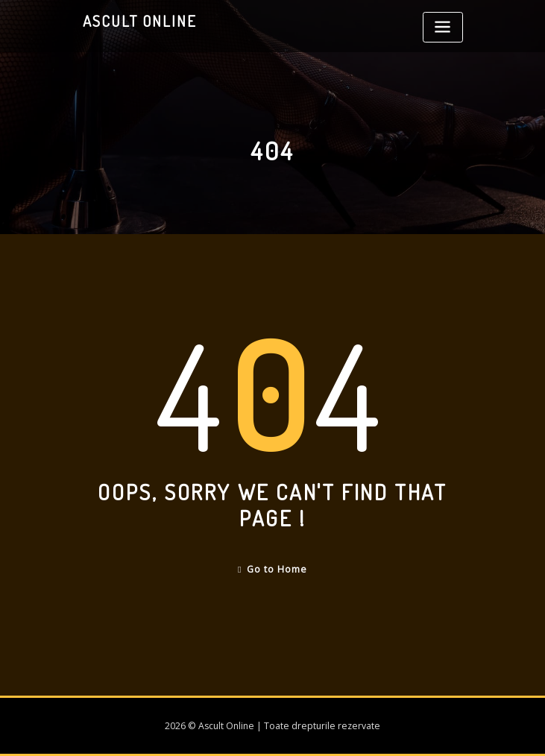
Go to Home (272, 569)
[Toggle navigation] (443, 27)
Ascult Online (140, 21)
